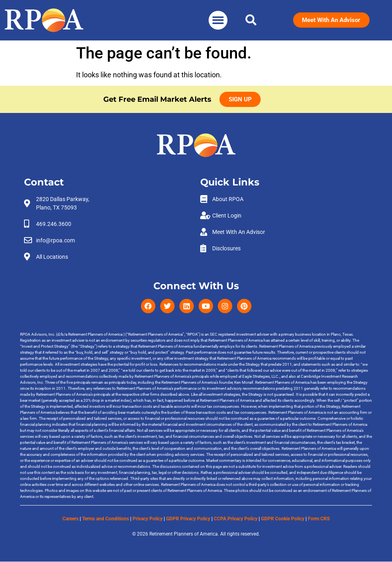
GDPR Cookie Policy (283, 519)
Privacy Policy (148, 519)
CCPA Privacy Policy (236, 519)
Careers (70, 519)
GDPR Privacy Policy (188, 519)
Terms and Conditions (106, 519)
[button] (218, 20)
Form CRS (319, 519)
